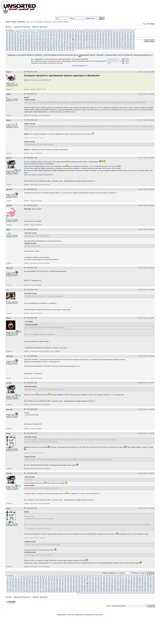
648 (40, 48)
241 (84, 35)
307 (7, 38)
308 (10, 38)
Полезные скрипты (99, 615)
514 (59, 44)
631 (122, 46)
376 (67, 40)
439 (111, 41)
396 (122, 40)
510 (48, 44)
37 (84, 30)
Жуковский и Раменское (22, 27)
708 (76, 49)
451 (15, 42)
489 (120, 42)
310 (15, 38)
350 (125, 38)
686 (15, 49)
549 (26, 45)
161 (122, 33)
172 (23, 34)
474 (78, 42)
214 (10, 35)
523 (84, 44)
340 (98, 38)
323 (51, 38)
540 (131, 44)
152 (98, 33)
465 (54, 42)
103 (92, 31)
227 (45, 35)
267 (26, 37)
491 (125, 42)
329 (67, 38)
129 (34, 33)
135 (51, 33)
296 (106, 37)
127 (29, 33)
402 (10, 41)
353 (133, 38)
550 (29, 45)
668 (95, 48)
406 (21, 41)
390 (106, 40)
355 (10, 40)
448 (7, 42)
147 (84, 33)
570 (84, 45)
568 (78, 45)
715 (95, 49)
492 (128, 42)
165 (133, 33)
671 (103, 48)
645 (32, 48)
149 (89, 33)
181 (48, 34)
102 (89, 31)
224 (37, 35)
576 (100, 45)
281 (65, 37)
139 (62, 33)
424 (70, 41)
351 (128, 38)
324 (54, 38)
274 (45, 37)
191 (76, 34)
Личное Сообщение (36, 89)
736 (23, 50)
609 (62, 46)
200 (100, 34)
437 (106, 41)
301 (120, 37)
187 (65, 34)
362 (29, 40)
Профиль (27, 89)
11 (30, 30)
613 (73, 46)
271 (37, 37)
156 (109, 33)
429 (84, 41)
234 (65, 35)
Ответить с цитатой (149, 72)
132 (43, 33)
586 (128, 45)
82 (46, 31)
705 (67, 49)
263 (15, 37)
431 (89, 41)
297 (109, 37)
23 (55, 30)
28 (65, 30)
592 (15, 46)
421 (62, 41)
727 (128, 49)
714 (92, 49)
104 (94, 31)
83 (48, 31)
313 (23, 38)
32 (73, 30)
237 (73, 35)
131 (40, 33)
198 (95, 34)
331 (73, 38)
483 (103, 42)
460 (40, 42)
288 (84, 37)
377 (70, 40)
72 (25, 31)
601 (40, 46)
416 (48, 41)
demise (8, 433)
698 (48, 49)
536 (120, 44)
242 (87, 35)
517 (67, 44)
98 (79, 31)
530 (103, 44)
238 (76, 35)
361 (26, 40)
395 (120, 40)
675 (114, 48)
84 (50, 31)
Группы (54, 22)
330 (70, 38)
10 (28, 30)
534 (114, 44)
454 (23, 42)
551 (32, 45)
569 (81, 45)
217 (18, 35)
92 (66, 31)
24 (57, 30)
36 (81, 30)
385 (92, 40)
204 (111, 34)
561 (59, 45)
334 (81, 38)
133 (45, 33)
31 (71, 30)
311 (18, 38)
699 (51, 49)
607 (56, 46)
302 (122, 37)
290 (89, 37)
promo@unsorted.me (89, 615)
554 (40, 45)
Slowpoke (9, 206)
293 (98, 37)
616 (81, 46)
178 (40, 34)
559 (54, 45)
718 (103, 49)
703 (62, 49)
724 (120, 49)
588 (133, 45)
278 (56, 37)
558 (51, 45)
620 (92, 46)
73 (27, 31)
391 (109, 40)
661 (76, 48)
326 (59, 38)
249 (106, 35)
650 (45, 48)
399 (131, 40)
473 (76, 42)
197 (92, 34)
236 (70, 35)
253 (117, 35)
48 (106, 30)
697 (45, 49)
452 (18, 42)
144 (76, 33)
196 (89, 34)
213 (7, 35)
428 (81, 41)
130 (37, 33)
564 (67, 45)
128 (32, 33)
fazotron (9, 120)
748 (56, 50)
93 (68, 31)
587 (131, 45)
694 (37, 49)
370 (51, 40)
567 (76, 45)
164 (131, 33)
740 (34, 50)
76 (33, 31)
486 (111, 42)
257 (128, 35)
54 (119, 30)
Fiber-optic (9, 189)
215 (12, 35)
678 (122, 48)
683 (7, 49)
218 (21, 35)
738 (29, 50)
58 (127, 30)
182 (51, 34)
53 (117, 30)
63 (6, 31)
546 (18, 45)
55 (121, 30)
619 (89, 46)
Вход (145, 24)
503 (29, 44)
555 (43, 45)
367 (43, 40)
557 (48, 45)
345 (111, 38)
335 (84, 38)
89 (60, 31)
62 (135, 30)
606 (54, 46)
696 (43, 49)
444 (125, 41)
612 (70, 46)
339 (95, 38)
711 (84, 49)
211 (131, 34)
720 (109, 49)
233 (62, 35)
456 (29, 42)
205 (114, 34)
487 (114, 42)
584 (122, 45)
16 (40, 30)
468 (62, 42)
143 (73, 33)
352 (131, 38)
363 (32, 40)
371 (54, 40)
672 (106, 48)
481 (98, 42)
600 (37, 46)
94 (71, 31)
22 (53, 30)
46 (102, 30)
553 (37, 45)
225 (40, 35)
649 (43, 48)
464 (51, 42)
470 (67, 42)
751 (65, 50)
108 (105, 31)
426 (76, 41)
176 (34, 34)
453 (21, 42)
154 (103, 33)
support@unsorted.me (79, 615)
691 (29, 49)
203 (109, 34)
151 (95, 33)
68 (17, 31)
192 (78, 34)
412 (37, 41)
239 (78, 35)
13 (34, 30)
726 (125, 49)
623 (100, 46)
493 (131, 42)
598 (32, 46)
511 (51, 44)
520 (76, 44)
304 (128, 37)
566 (73, 45)
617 (84, 46)
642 (23, 48)
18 (44, 30)
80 (42, 31)
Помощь (66, 22)
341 (100, 38)
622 (98, 46)
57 (125, 30)
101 (86, 31)
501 (23, 44)
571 (87, 45)
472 (73, 42)
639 (15, 48)
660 (73, 48)
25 (59, 30)
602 (43, 46)
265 (21, 37)
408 (26, 41)
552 (34, 45)
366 (40, 40)
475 (81, 42)
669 (98, 48)
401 (7, 41)
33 (75, 30)
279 (59, 37)
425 (73, 41)
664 (84, 48)
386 (95, 40)
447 (133, 41)
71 (23, 31)
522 (81, 44)
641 (21, 48)
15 (38, 30)
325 (56, 38)
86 (54, 31)
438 (109, 41)
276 (51, 37)
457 (32, 42)
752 (67, 50)
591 (12, 46)
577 (103, 45)
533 (111, 44)
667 (92, 48)
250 (109, 35)
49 (108, 30)
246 (98, 35)
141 (67, 33)
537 (122, 44)
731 (10, 50)
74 (29, 31)
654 (56, 48)
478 (89, 42)
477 (87, 42)
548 (23, 45)
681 (131, 48)
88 (58, 31)
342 (103, 38)
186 (62, 34)
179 (43, 34)
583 (120, 45)
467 (59, 42)
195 (87, 34)
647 (37, 48)
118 (133, 31)
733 (15, 50)
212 (133, 34)
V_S (7, 290)
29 (67, 30)
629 (117, 46)
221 (29, 35)
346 (114, 38)
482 (100, 42)
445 (128, 41)
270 (34, 37)
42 (94, 30)
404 (15, 41)
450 (12, 42)
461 (43, 42)
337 (89, 38)
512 (54, 44)
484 (106, 42)
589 (7, 46)
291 (92, 37)
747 (54, 50)
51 (112, 30)
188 (67, 34)
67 (15, 31)
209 (125, 34)
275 (48, 37)
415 (45, 41)
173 (26, 34)
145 (78, 33)
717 (100, 49)
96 (75, 31)
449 (10, 42)
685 (12, 49)
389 (103, 40)
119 (7, 33)
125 (23, 33)
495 (7, 44)
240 (81, 35)
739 (32, 50)
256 (125, 35)
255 (122, 35)
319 (40, 38)
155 (106, 33)
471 (70, 42)
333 (78, 38)
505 (34, 44)
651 (48, 48)
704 (65, 49)
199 (98, 34)
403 (12, 41)
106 (100, 31)
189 (70, 34)
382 (84, 40)
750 (62, 50)
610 (65, 46)
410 (32, 41)
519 (73, 44)
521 (78, 44)
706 (70, 49)
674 (111, 48)
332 (76, 38)
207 (120, 34)
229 (51, 35)
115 (125, 31)
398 (128, 40)
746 (51, 50)
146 (81, 33)
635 (133, 46)
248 (103, 35)
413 (40, 41)
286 (78, 37)
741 (37, 50)
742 (40, 50)
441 (117, 41)
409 (29, 41)
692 (32, 49)
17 (42, 30)
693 (34, 49)
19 (46, 30)
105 (97, 31)
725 (122, 49)
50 (110, 30)
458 (34, 42)
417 (51, 41)
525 (89, 44)
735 (21, 50)
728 (131, 49)
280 (62, 37)
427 (78, 41)
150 (92, 33)
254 (120, 35)
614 (76, 46)
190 (73, 34)
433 (95, 41)
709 (78, 49)
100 (83, 31)
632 (125, 46)
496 (10, 44)
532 (109, 44)
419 (56, 41)
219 (23, 35)
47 (104, 30)
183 (54, 34)
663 (81, 48)
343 (106, 38)
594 (21, 46)
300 (117, 37)
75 (31, 31)
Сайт (44, 89)
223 (34, 35)
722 (114, 49)
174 (29, 34)
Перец (8, 230)
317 (34, 38)
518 (70, 44)
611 (67, 46)
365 (37, 40)
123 (18, 33)
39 (88, 30)
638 (12, 48)
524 (87, 44)
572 (89, 45)
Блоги (32, 22)
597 (29, 46)
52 (114, 30)
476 (84, 42)
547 (21, 45)
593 (18, 46)
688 (21, 49)
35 (79, 30)
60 (131, 30)
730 (7, 50)
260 (7, 37)
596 (26, 46)
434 (98, 41)
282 (67, 37)
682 (133, 48)
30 (69, 30)
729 (133, 49)
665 (87, 48)
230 (54, 35)
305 (131, 37)
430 (87, 41)
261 (10, 37)
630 (120, 46)
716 (98, 49)
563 (65, 45)
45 (100, 30)
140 (65, 33)
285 (76, 37)
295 (103, 37)
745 (48, 50)
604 (48, 46)
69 (19, 31)
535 (117, 44)
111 (114, 31)
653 (54, 48)
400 (133, 40)
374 (62, 40)
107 (103, 31)
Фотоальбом (39, 22)
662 (78, 48)
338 (92, 38)
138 (59, 33)
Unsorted (8, 27)
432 (92, 41)
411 (34, 41)
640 (18, 48)
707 (73, 49)
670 (100, 48)
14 (36, 30)
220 (26, 35)
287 (81, 37)
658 (67, 48)
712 (87, 49)
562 (62, 45)
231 (56, 35)
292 (95, 37)
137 (56, 33)
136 (54, 33)
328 (65, 38)
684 (10, 49)
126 (26, 33)
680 (128, 48)
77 (35, 31)
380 (78, 40)
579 (109, 45)
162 (125, 33)
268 (29, 37)
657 (65, 48)
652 (51, 48)
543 (10, 45)
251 (111, 35)
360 (23, 40)
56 (123, 30)
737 (26, 50)
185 (59, 34)
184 (56, 34)
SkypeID (57, 351)
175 (32, 34)
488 (117, 42)
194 (84, 34)
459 (37, 42)
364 (34, 40)
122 (15, 33)
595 (23, 46)
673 (109, 48)
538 (125, 44)
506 (37, 44)
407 (23, 41)
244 (92, 35)
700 (54, 49)
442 (120, 41)
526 (92, 44)
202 (106, 34)
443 (122, 41)
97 (77, 31)
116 (127, 31)
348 (120, 38)
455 (26, 42)
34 (77, 30)
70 (21, 31)
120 (10, 33)
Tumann (9, 318)
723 (117, 49)
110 (111, 31)
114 (122, 31)
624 (103, 46)
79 (40, 31)
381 (81, 40)
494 (133, 42)
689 (23, 49)
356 (12, 40)
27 (63, 30)
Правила (60, 22)
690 (26, 49)
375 (65, 40)
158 (114, 33)
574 (95, 45)
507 (40, 44)
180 (45, 34)
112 (116, 31)
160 (120, 33)
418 (54, 41)
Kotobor (9, 94)
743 (43, 50)
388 (100, 40)
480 (95, 42)
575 (98, 45)
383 (87, 40)
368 (45, 40)
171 (21, 34)
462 (45, 42)
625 (106, 46)
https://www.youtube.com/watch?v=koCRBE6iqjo (39, 164)
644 (29, 48)
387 (98, 40)
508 (43, 44)
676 (117, 48)
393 (114, 40)
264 (18, 37)
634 (131, 46)
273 (43, 37)
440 (114, 41)
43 (96, 30)
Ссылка (140, 72)
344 (109, 38)
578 (106, 45)
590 (10, 46)
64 (9, 31)
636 (7, 48)
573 (92, 45)
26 (61, 30)
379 (76, 40)
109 (108, 31)
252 (114, 35)
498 (15, 44)
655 (59, 48)
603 (45, 46)
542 (7, 45)
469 (65, 42)
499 (18, 44)
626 (109, 46)
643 (26, 48)
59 (129, 30)
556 (45, 45)
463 (48, 42)
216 (15, 35)
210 (128, 34)
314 (26, 38)
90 (62, 31)
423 (67, 41)
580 (111, 45)
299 (114, 37)
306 (133, 37)
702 (59, 49)
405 (18, 41)
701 (56, 49)
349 (122, 38)
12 (32, 30)
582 (117, 45)
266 (23, 37)
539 (128, 44)
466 (56, 42)
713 (89, 49)
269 (32, 37)
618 (87, 46)
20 (48, 30)
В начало (9, 89)
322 (48, 38)
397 (125, 40)
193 (81, 34)
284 (73, 37)
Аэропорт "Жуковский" (40, 27)
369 (48, 40)
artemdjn (9, 158)
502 (26, 44)
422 (65, 41)
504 (32, 44)
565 (70, 45)
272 (40, 37)
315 (29, 38)
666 (89, 48)
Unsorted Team (70, 615)
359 (21, 40)
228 (48, 35)
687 (18, 49)
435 (100, 41)
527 (95, 44)
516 (65, 44)
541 (133, 44)
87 (56, 31)
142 (70, 33)
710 (81, 49)
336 (87, 38)
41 (92, 30)
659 (70, 48)
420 (59, 41)
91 (64, 31)
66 (13, 31)
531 (106, 44)
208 (122, 34)
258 (131, 35)
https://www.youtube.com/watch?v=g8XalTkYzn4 (39, 175)
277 (54, 37)
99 (81, 31)
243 (89, 35)
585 (125, 45)
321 (45, 38)
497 (12, 44)
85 (52, 31)
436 (103, 41)
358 (18, 40)
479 (92, 42)
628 (114, 46)
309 (12, 38)
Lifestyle (9, 72)
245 (95, 35)
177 (37, 34)
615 (78, 46)
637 (10, 48)
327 (62, 38)
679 (125, 48)
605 (51, 46)
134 (48, 33)
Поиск (28, 22)
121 (12, 33)
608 (59, 46)
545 (15, 45)
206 (117, 34)
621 (95, 46)
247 (100, 35)
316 (32, 38)
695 (40, 49)
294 (100, 37)
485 (109, 42)
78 (38, 31)
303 (125, 37)
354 (7, 40)
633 (128, 46)
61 (133, 30)
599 (34, 46)
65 (11, 31)
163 (128, 33)
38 (86, 30)
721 (111, 49)
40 (90, 30)
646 (34, 48)
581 (114, 45)
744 (45, 50)
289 (87, 37)
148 (87, 33)
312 (21, 38)
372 (56, 40)
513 (56, 44)
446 (131, 41)
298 (111, 37)
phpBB (64, 615)
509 (45, 44)
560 (56, 45)
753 (70, 50)
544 (12, 45)
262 (12, 37)
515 (62, 44)
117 (130, 31)
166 (7, 34)
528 (98, 44)
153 (100, 33)
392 (111, 40)
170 (18, 34)
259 (133, 35)
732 (12, 50)
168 (12, 34)
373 (59, 40)
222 (32, 35)
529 (100, 44)
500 (21, 44)
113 (119, 31)
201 (103, 34)
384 (89, 40)
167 (10, 34)
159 (117, 33)
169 (15, 34)
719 (106, 49)
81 (44, 31)
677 (120, 48)
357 (15, 40)
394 (117, 40)
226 (43, 35)
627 (111, 46)
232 (59, 35)
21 (51, 30)
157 (111, 33)
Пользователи (47, 22)
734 (18, 50)
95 (73, 31)
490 (122, 42)
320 (43, 38)
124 (21, 33)
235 (67, 35)
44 (98, 30)
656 (62, 48)
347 (117, 38)
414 (43, 41)
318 (37, 38)
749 (59, 50)
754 (73, 50)
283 (70, 37)
